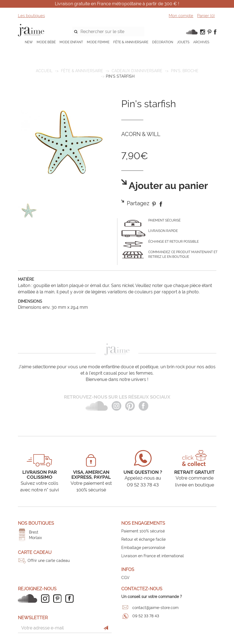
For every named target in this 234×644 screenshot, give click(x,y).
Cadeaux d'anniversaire (137, 71)
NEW (29, 42)
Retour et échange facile (143, 539)
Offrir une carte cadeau (49, 561)
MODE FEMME (98, 42)
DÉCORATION (163, 42)
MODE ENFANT (71, 42)
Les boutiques (31, 16)
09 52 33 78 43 (146, 616)
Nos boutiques (36, 523)
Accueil (44, 71)
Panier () (206, 16)
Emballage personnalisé (143, 548)
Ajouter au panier (167, 186)
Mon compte (181, 16)
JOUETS (183, 42)
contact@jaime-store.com (155, 608)
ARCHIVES (201, 42)
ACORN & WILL (141, 134)
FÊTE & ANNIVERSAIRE (131, 42)
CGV (125, 578)
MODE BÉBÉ (46, 42)
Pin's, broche (185, 71)
